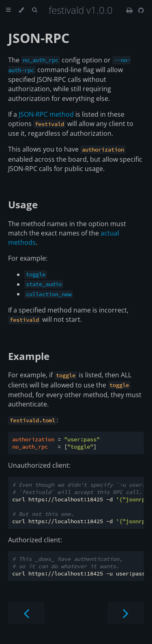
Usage (23, 204)
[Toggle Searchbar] (34, 10)
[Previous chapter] (26, 613)
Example (29, 356)
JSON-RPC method (46, 114)
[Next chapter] (126, 613)
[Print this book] (130, 10)
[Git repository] (141, 10)
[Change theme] (21, 10)
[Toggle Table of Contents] (8, 10)
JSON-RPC (39, 38)
